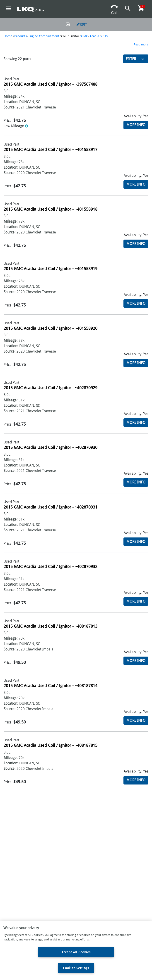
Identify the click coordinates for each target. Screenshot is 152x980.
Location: (11, 102)
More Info (136, 125)
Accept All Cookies (76, 952)
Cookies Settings (76, 968)
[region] (76, 951)
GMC (84, 36)
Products (21, 36)
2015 (104, 36)
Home (8, 36)
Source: (10, 107)
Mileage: (11, 96)
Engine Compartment (44, 36)
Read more (141, 44)
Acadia (94, 36)
